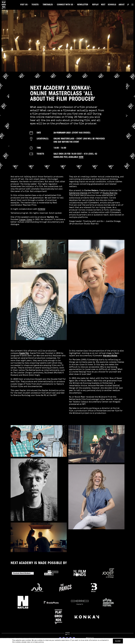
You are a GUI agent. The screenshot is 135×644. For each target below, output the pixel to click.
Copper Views (25, 219)
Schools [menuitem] (112, 5)
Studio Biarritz (110, 193)
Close (118, 641)
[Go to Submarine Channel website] (39, 588)
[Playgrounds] (5, 5)
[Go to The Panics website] (68, 588)
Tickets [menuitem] (35, 5)
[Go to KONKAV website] (89, 617)
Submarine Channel (78, 193)
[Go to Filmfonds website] (82, 573)
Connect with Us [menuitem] (65, 5)
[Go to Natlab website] (25, 602)
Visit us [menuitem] (24, 5)
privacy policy (38, 642)
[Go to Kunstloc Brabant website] (53, 573)
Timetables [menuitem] (48, 5)
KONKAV (42, 209)
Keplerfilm (24, 353)
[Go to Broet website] (96, 588)
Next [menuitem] (103, 5)
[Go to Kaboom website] (110, 602)
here (81, 157)
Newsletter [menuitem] (83, 5)
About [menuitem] (122, 5)
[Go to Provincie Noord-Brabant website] (25, 573)
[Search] (128, 5)
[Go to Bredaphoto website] (53, 602)
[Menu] (132, 5)
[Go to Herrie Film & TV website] (82, 602)
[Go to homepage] (67, 634)
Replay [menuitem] (95, 5)
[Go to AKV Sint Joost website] (110, 573)
